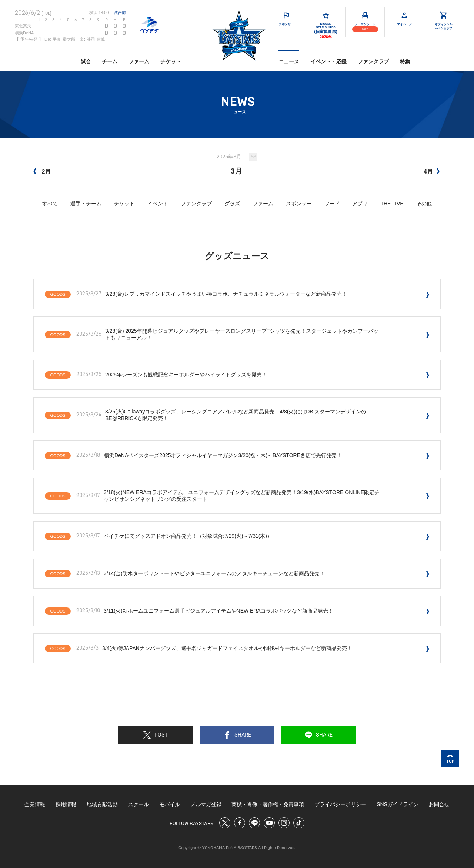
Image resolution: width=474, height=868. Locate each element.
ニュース (289, 61)
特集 (405, 61)
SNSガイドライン (398, 804)
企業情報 (35, 804)
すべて (50, 204)
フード (332, 204)
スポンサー (299, 204)
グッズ (232, 204)
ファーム (139, 61)
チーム (110, 61)
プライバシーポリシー (340, 804)
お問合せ (439, 804)
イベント (158, 204)
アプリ (360, 204)
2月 (42, 172)
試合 (86, 61)
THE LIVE (392, 204)
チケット (171, 61)
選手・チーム (86, 204)
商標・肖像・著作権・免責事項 (268, 804)
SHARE (237, 735)
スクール (138, 804)
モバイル (170, 804)
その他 (424, 204)
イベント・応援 (328, 61)
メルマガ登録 (206, 804)
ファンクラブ (373, 61)
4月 (432, 172)
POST (156, 735)
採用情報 (66, 804)
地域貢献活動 (102, 804)
